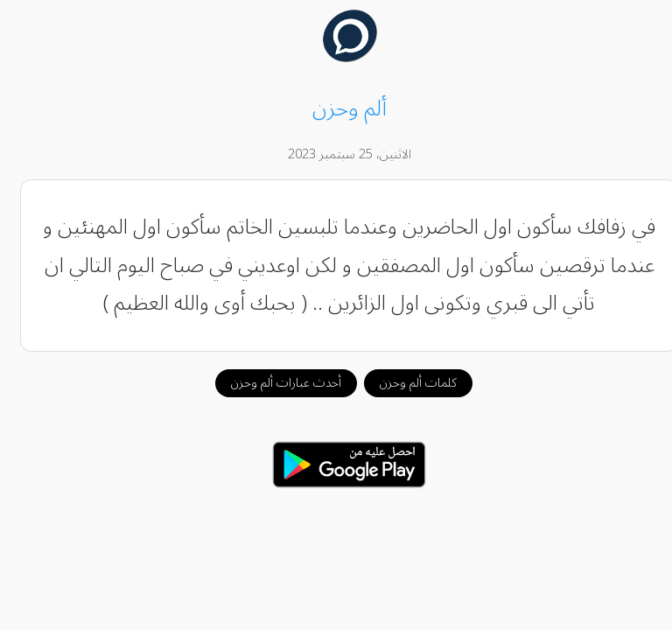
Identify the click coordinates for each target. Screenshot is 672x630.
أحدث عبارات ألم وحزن (273, 383)
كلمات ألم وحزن (405, 383)
